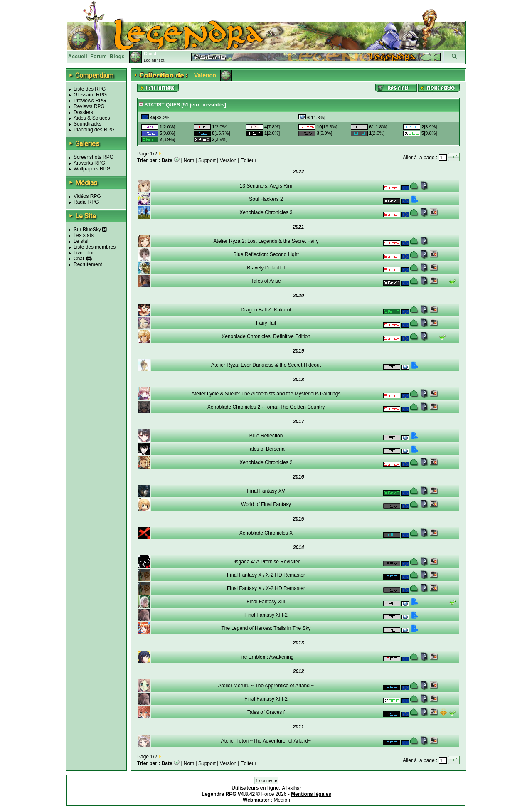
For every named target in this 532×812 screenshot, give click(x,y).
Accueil (78, 57)
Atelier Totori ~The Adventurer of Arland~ (266, 741)
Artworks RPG (89, 163)
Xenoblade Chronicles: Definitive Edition (266, 336)
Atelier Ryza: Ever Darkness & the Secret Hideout (266, 365)
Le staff (82, 241)
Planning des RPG (94, 130)
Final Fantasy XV (266, 491)
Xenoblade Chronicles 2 (266, 462)
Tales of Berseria (266, 449)
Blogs (117, 57)
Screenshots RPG (94, 157)
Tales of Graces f (266, 712)
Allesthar (292, 788)
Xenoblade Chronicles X (266, 533)
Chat (79, 259)
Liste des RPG (90, 89)
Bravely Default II (266, 268)
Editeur (249, 160)
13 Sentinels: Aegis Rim (266, 186)
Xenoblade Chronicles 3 (266, 212)
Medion (282, 800)
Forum (99, 57)
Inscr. (160, 60)
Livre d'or (84, 253)
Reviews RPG (89, 106)
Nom (189, 160)
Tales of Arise (266, 281)
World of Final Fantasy (266, 504)
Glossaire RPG (90, 95)
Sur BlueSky (90, 230)
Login (149, 60)
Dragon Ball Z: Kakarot (266, 310)
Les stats (84, 235)
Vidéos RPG (87, 196)
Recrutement (88, 264)
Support (207, 160)
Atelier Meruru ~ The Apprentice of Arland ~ (266, 686)
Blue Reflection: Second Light (266, 254)
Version (228, 160)
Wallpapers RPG (92, 169)
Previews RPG (90, 101)
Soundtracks (87, 124)
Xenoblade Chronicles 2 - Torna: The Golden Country (266, 407)
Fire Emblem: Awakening (266, 657)
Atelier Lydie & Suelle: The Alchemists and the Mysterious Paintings (266, 394)
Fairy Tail (266, 323)
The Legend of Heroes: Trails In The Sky (266, 628)
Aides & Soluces (92, 118)
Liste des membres (95, 247)
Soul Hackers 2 (266, 199)
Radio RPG (86, 202)
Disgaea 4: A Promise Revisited (266, 562)
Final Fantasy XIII (266, 602)
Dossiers (83, 112)
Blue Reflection (266, 436)
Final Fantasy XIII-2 (266, 615)
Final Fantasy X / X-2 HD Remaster (266, 575)
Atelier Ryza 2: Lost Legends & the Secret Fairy (266, 241)
